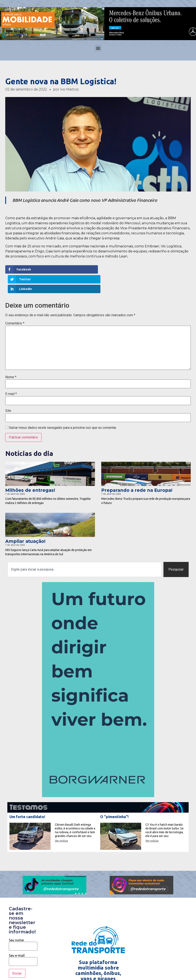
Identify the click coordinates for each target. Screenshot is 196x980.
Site (8, 391)
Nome (11, 358)
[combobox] (85, 550)
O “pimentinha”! (114, 797)
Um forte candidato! (27, 797)
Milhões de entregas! (30, 471)
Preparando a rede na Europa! (137, 471)
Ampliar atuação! (25, 522)
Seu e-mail (23, 939)
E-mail (11, 375)
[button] (98, 48)
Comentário (15, 304)
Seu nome (23, 924)
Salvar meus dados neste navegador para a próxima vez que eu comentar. (63, 408)
